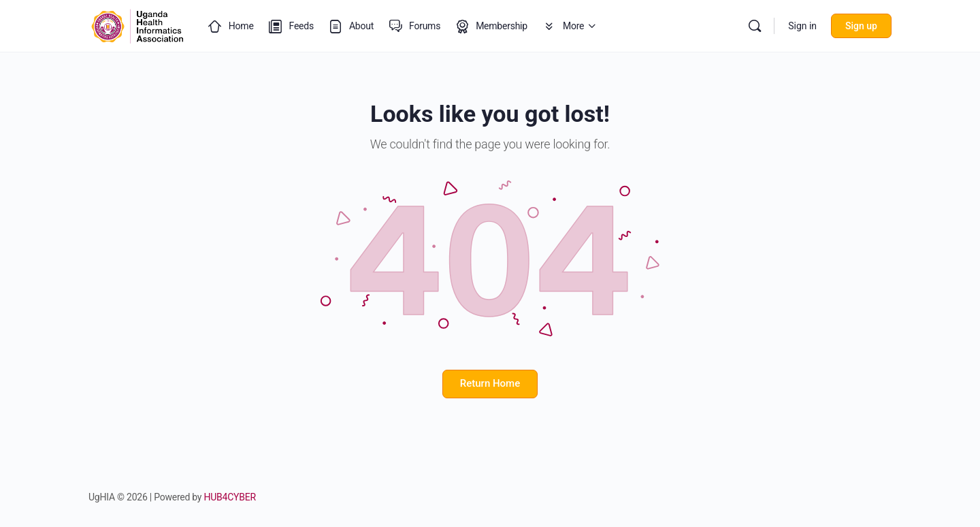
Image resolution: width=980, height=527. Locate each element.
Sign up (861, 26)
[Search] (755, 26)
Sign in (802, 26)
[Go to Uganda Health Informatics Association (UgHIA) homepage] (137, 25)
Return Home (490, 383)
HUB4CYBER (230, 497)
